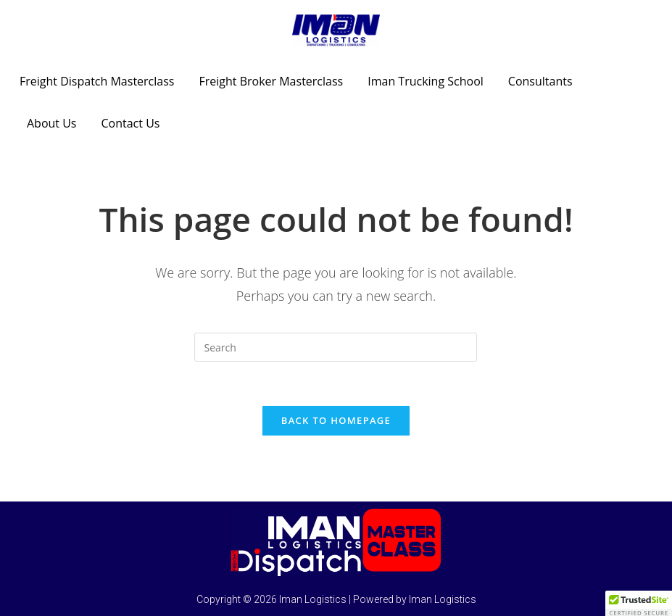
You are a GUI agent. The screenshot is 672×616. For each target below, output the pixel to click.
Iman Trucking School (426, 81)
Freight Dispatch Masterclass (97, 81)
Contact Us (131, 123)
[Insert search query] (336, 347)
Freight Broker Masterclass (271, 81)
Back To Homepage (336, 420)
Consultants (540, 81)
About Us (52, 123)
